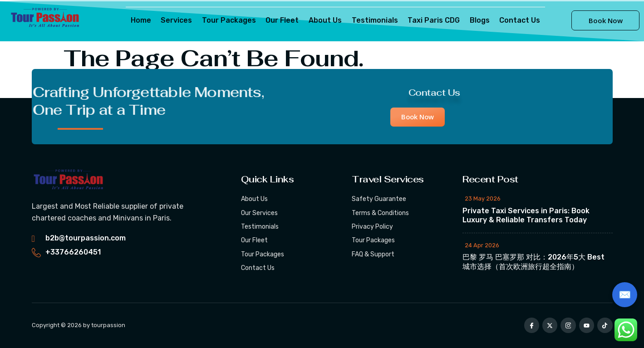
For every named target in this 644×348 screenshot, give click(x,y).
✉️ (625, 295)
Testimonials (374, 20)
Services (179, 20)
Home (144, 20)
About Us (325, 20)
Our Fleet (283, 20)
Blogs (477, 20)
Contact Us (517, 20)
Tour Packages (230, 20)
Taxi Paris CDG (432, 20)
